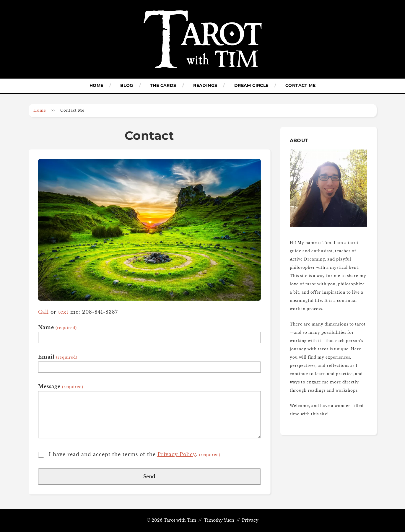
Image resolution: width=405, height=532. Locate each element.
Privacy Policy (177, 454)
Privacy (250, 520)
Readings (205, 86)
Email (58, 357)
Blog (127, 86)
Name (57, 327)
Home (96, 86)
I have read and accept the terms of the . (135, 454)
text (63, 312)
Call (43, 312)
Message (61, 386)
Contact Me (300, 86)
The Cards (163, 86)
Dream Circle (251, 86)
